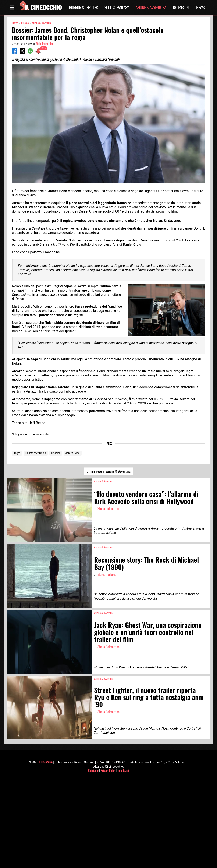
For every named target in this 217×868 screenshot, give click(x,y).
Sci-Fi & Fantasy (117, 7)
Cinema (25, 23)
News (200, 7)
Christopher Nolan (36, 453)
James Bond (73, 453)
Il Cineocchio (46, 762)
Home (15, 23)
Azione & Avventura (151, 7)
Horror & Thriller (83, 7)
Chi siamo (93, 770)
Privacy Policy (108, 770)
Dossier (56, 453)
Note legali (123, 770)
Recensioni (181, 7)
